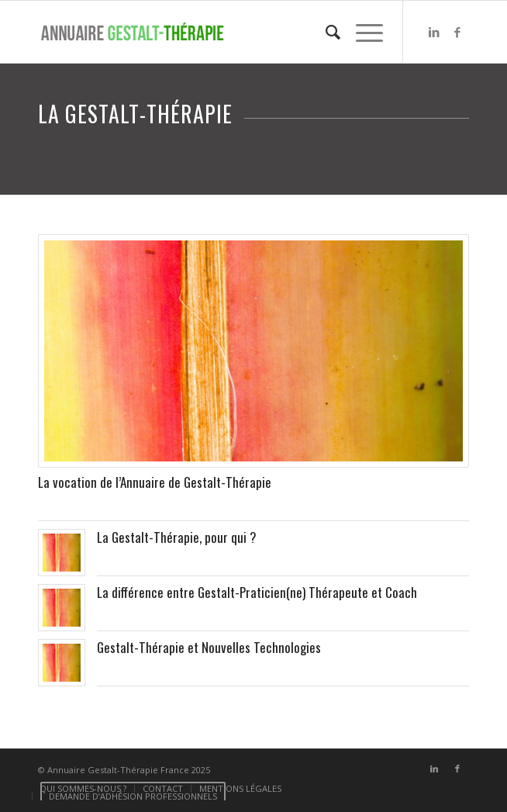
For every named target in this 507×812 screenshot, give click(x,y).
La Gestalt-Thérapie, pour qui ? (177, 537)
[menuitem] (325, 32)
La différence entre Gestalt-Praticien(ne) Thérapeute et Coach (257, 592)
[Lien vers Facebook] (457, 32)
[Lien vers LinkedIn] (434, 32)
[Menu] (362, 32)
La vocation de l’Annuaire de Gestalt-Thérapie (155, 482)
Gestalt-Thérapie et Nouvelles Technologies (209, 647)
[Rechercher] (325, 32)
